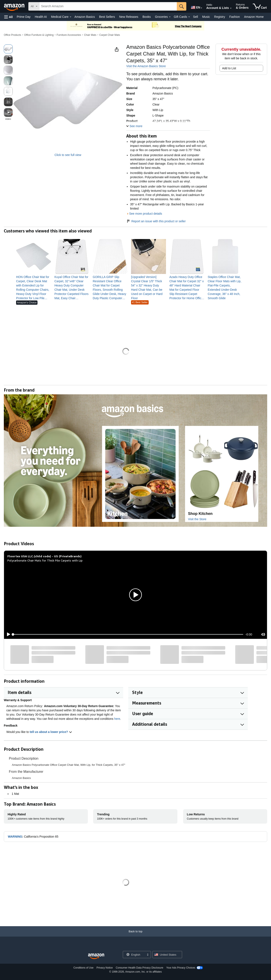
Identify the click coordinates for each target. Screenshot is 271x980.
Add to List (229, 68)
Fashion (235, 17)
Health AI (41, 17)
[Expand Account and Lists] (231, 8)
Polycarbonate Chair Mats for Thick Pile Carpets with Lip (45, 560)
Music (206, 17)
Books (147, 17)
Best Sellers (107, 17)
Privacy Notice (105, 968)
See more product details (146, 214)
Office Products (12, 35)
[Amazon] (15, 6)
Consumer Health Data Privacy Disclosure (140, 968)
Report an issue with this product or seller (156, 221)
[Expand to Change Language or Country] (201, 8)
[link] (34, 288)
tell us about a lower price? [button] (51, 732)
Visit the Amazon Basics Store (146, 66)
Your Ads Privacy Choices (181, 968)
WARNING (15, 837)
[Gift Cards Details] (189, 17)
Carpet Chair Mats (110, 35)
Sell (196, 17)
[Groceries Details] (170, 17)
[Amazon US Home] (96, 956)
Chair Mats (90, 35)
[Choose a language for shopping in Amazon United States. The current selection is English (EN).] (195, 7)
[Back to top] (135, 936)
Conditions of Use (84, 968)
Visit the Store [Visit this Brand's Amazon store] (197, 519)
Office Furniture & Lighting (39, 35)
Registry (220, 17)
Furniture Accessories (69, 35)
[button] (8, 17)
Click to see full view (68, 155)
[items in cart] (260, 6)
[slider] (128, 634)
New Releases (129, 17)
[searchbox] (108, 6)
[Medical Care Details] (71, 17)
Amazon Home (254, 17)
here (117, 719)
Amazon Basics (85, 17)
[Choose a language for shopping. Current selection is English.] (134, 955)
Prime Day (24, 17)
